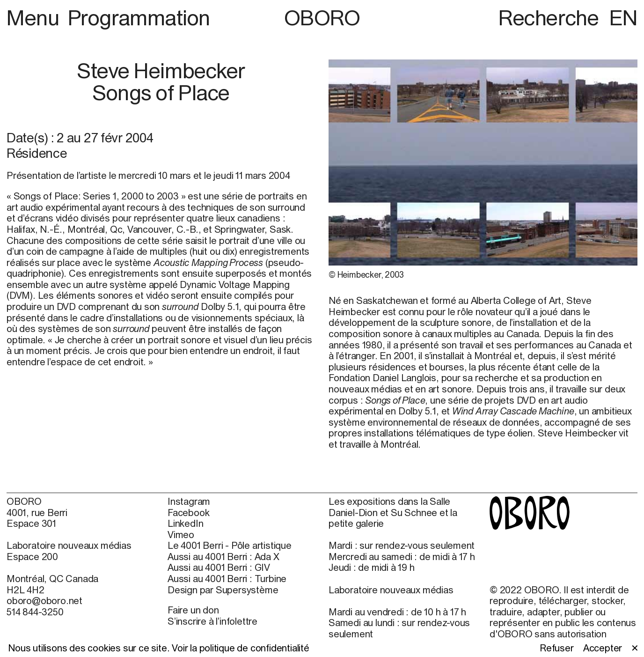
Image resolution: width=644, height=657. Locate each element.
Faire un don (193, 610)
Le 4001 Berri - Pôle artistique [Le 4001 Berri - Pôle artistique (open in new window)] (230, 545)
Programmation (139, 18)
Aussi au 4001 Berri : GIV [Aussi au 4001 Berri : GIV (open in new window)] (219, 567)
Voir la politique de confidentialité (241, 648)
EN (623, 18)
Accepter (603, 648)
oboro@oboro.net (44, 601)
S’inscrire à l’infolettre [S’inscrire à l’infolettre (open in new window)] (212, 621)
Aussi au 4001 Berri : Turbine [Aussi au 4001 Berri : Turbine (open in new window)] (227, 579)
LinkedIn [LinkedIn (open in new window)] (185, 523)
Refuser (557, 648)
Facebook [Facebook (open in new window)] (188, 513)
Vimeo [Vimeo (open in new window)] (181, 535)
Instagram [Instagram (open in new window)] (189, 501)
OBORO (322, 18)
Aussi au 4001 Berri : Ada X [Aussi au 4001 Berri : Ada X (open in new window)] (223, 557)
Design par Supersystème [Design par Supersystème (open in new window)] (223, 590)
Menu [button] (35, 18)
